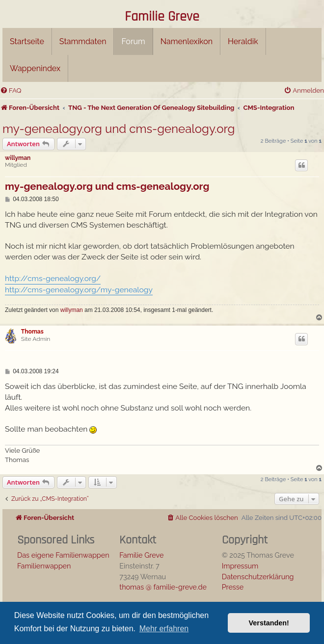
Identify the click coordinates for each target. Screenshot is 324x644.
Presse (233, 587)
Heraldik (243, 41)
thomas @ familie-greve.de (163, 587)
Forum (133, 41)
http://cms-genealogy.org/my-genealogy (79, 290)
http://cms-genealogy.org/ (53, 278)
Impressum (240, 566)
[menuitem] (11, 90)
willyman (18, 158)
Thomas (32, 332)
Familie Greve (162, 17)
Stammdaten (83, 41)
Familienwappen (44, 566)
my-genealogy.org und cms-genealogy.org (119, 129)
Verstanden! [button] (269, 623)
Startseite (27, 41)
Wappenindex (35, 68)
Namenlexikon (187, 41)
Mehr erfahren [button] (164, 629)
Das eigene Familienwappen (63, 555)
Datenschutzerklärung (258, 577)
